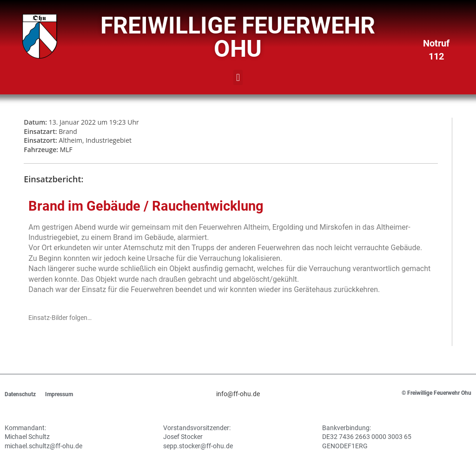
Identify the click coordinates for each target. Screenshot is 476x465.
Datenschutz (20, 394)
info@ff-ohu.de (238, 394)
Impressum (59, 394)
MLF (66, 149)
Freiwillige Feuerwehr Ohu (238, 37)
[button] (238, 77)
